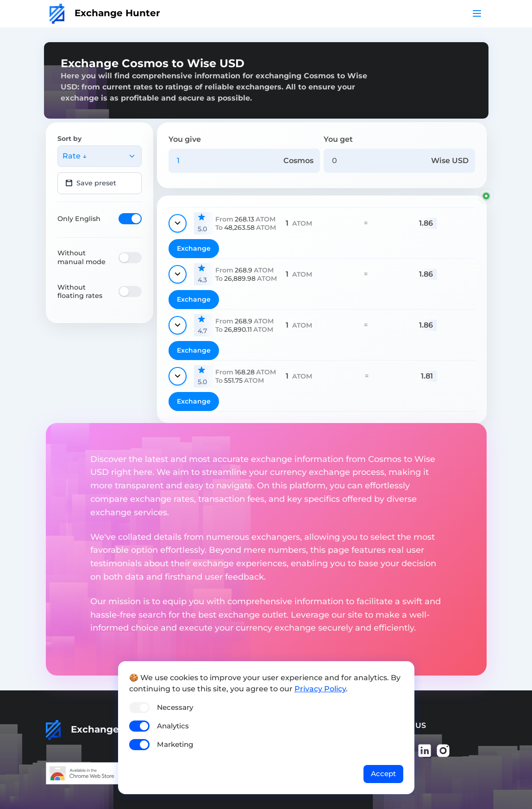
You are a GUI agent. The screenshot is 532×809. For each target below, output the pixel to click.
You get (338, 139)
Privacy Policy (320, 689)
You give (185, 139)
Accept (383, 774)
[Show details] (178, 223)
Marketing (175, 744)
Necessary (175, 707)
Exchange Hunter (105, 13)
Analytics (173, 726)
